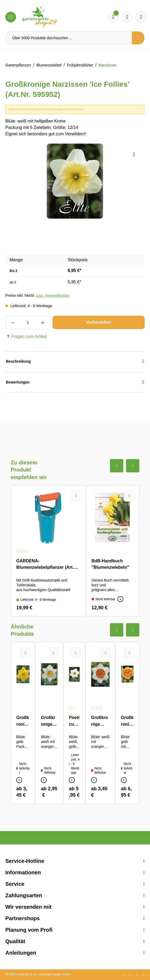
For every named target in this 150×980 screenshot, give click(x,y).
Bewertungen (75, 382)
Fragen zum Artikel (26, 337)
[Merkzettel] (113, 17)
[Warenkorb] (127, 17)
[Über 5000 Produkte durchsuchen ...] (69, 38)
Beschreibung (75, 361)
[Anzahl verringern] (13, 322)
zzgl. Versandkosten (53, 295)
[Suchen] (138, 38)
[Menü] (11, 17)
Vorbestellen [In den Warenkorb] (99, 322)
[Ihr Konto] (141, 17)
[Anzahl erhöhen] (43, 322)
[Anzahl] (28, 322)
